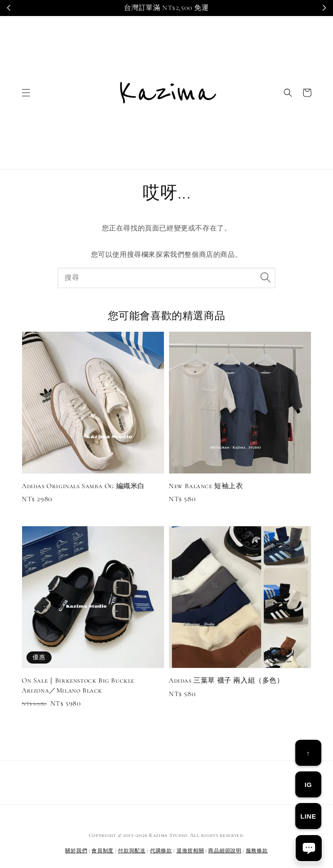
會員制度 (103, 851)
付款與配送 (132, 851)
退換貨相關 (190, 851)
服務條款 (257, 851)
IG (308, 785)
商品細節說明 (225, 851)
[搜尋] (265, 278)
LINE (309, 816)
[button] (26, 93)
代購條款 (161, 851)
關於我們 (76, 851)
